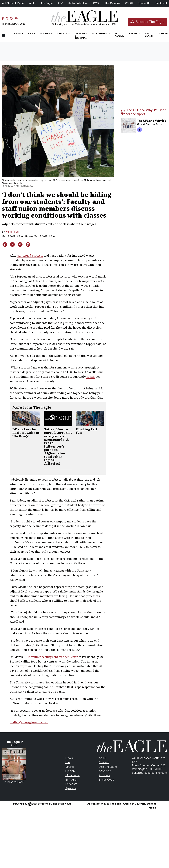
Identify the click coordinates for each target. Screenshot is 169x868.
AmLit (33, 3)
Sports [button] (45, 34)
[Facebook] (3, 19)
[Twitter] (7, 19)
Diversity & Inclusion (81, 36)
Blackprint (161, 3)
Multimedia (72, 775)
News (69, 758)
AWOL (96, 3)
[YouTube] (16, 19)
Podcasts (71, 784)
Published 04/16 (14, 766)
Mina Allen (12, 232)
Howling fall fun (86, 431)
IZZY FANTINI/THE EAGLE (22, 186)
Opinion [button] (63, 34)
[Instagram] (11, 19)
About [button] (133, 34)
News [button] (18, 34)
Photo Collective (78, 3)
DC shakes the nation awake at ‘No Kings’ (26, 433)
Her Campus (113, 3)
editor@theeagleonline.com (150, 773)
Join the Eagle (108, 767)
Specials (71, 788)
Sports (70, 767)
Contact (104, 762)
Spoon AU (144, 3)
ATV (60, 3)
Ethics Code (106, 780)
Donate (163, 34)
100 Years (149, 35)
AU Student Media (13, 3)
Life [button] (31, 34)
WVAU (129, 3)
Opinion (70, 771)
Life (68, 762)
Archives (104, 775)
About (103, 758)
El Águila (119, 35)
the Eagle (47, 3)
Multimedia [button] (100, 34)
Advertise (105, 771)
